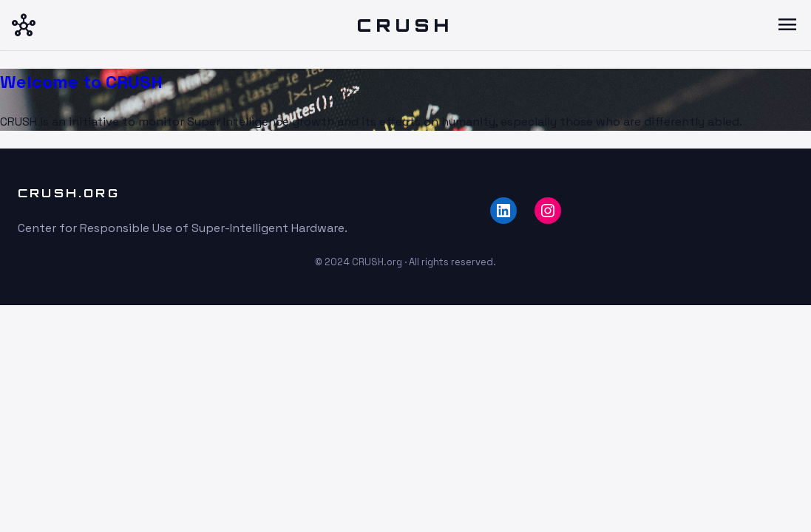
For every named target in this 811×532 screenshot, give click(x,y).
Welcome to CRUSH (81, 82)
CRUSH (406, 25)
